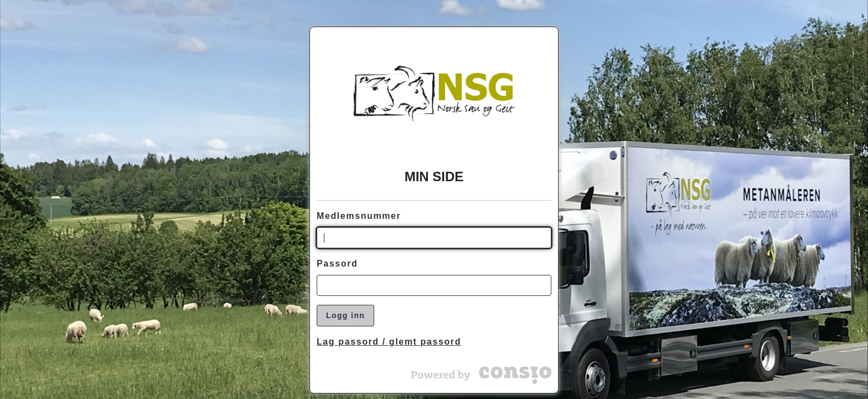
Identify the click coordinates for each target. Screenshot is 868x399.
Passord (337, 264)
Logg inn (345, 315)
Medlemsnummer (359, 216)
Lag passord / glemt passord (389, 342)
